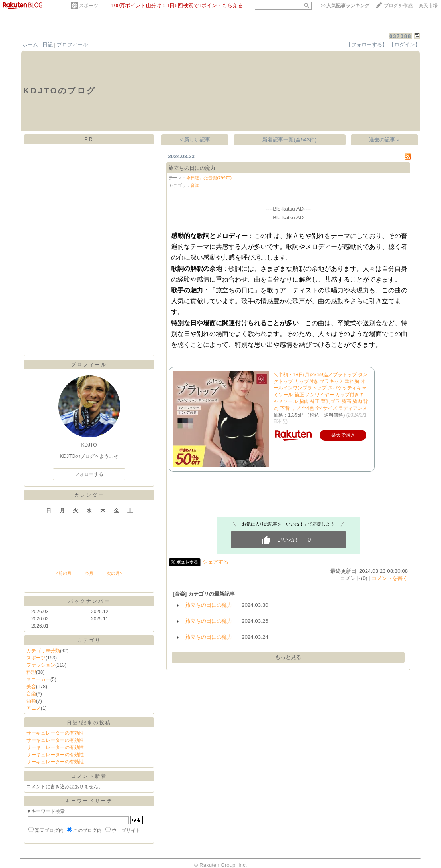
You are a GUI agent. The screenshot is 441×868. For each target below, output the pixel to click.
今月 (89, 573)
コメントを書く (390, 578)
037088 (400, 36)
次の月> (114, 573)
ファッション (41, 665)
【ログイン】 (405, 45)
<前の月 (63, 573)
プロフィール (72, 45)
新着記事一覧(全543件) (289, 140)
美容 (31, 687)
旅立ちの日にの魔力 (192, 168)
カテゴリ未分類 (43, 651)
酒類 (31, 701)
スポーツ (89, 6)
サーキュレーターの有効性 (55, 733)
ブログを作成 (398, 6)
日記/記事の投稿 (89, 723)
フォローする (89, 474)
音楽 (31, 694)
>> (345, 6)
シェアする (216, 562)
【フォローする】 (367, 45)
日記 (48, 45)
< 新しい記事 (195, 140)
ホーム (30, 45)
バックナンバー (89, 601)
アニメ (34, 708)
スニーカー (38, 679)
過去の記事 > (384, 140)
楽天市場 (428, 6)
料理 (31, 672)
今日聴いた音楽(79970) (209, 178)
